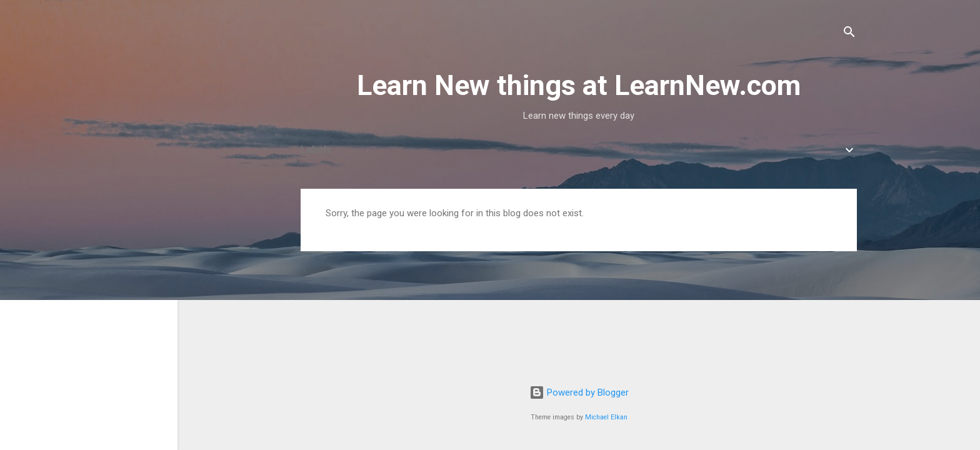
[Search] (849, 34)
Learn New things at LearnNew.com (579, 85)
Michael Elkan (606, 417)
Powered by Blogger (579, 392)
